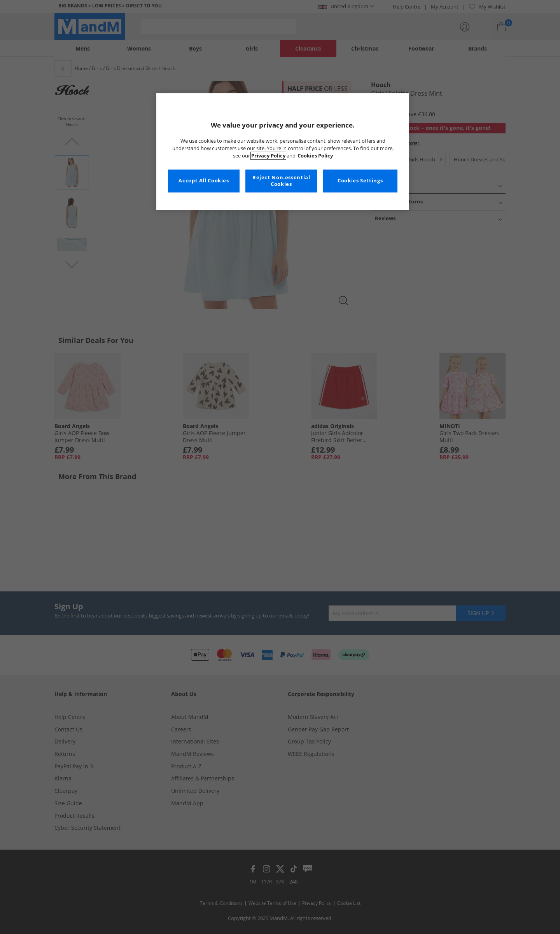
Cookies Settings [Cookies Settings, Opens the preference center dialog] (360, 181)
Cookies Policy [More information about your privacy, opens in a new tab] (315, 156)
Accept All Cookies (204, 181)
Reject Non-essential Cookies (281, 181)
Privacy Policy (268, 156)
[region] (283, 152)
